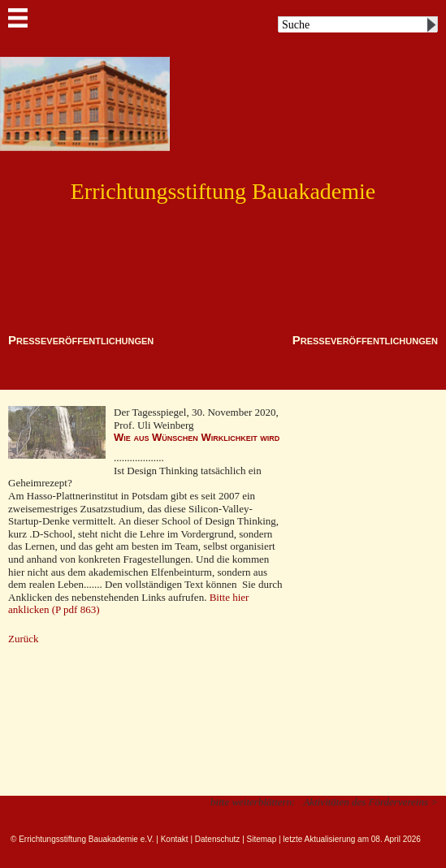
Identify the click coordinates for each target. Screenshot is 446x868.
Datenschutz (218, 839)
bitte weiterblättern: (253, 802)
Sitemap (262, 839)
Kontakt (175, 839)
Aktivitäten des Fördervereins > (370, 802)
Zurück (24, 639)
